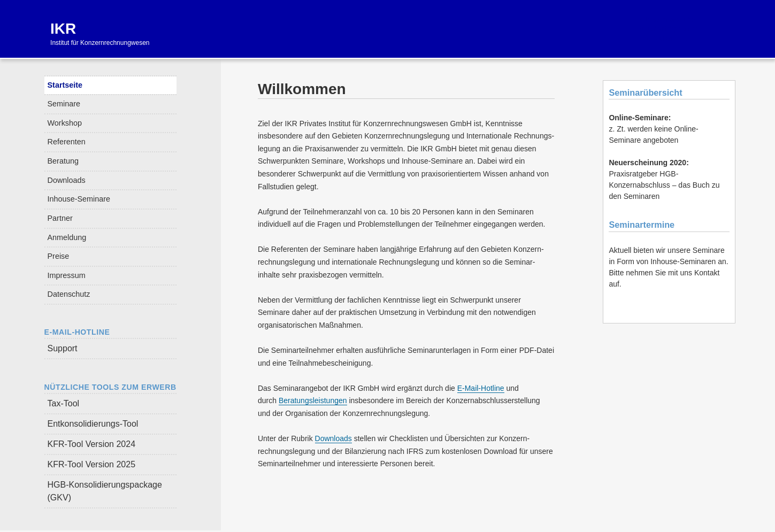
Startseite (65, 85)
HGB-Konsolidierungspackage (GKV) (105, 491)
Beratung (63, 161)
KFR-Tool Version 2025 (92, 464)
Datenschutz (69, 294)
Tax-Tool (64, 403)
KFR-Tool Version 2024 (92, 444)
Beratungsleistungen (313, 400)
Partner (60, 218)
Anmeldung (67, 237)
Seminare (64, 104)
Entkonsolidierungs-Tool (93, 424)
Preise (59, 256)
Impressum (67, 275)
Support (63, 348)
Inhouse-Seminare (79, 199)
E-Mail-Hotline (481, 388)
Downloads (67, 180)
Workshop (65, 123)
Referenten (67, 142)
